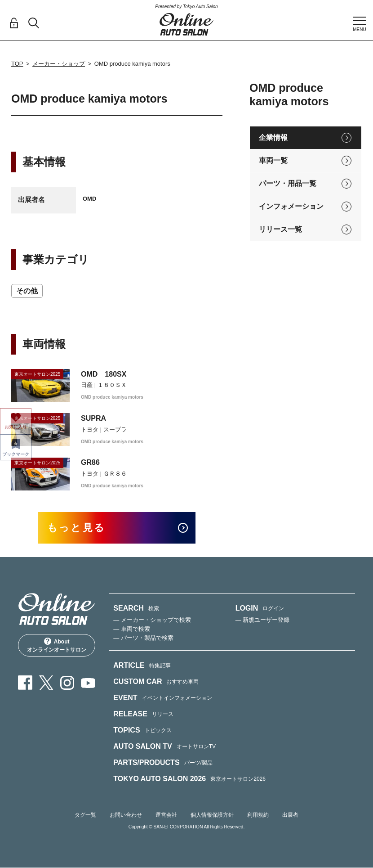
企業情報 (273, 137)
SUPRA (93, 418)
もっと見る (77, 528)
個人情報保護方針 (212, 815)
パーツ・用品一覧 (288, 183)
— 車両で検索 (132, 629)
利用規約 (258, 815)
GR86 (90, 462)
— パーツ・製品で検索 (143, 638)
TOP (17, 64)
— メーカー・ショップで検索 (152, 620)
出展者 (290, 815)
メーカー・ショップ (59, 64)
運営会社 (166, 815)
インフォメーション (291, 206)
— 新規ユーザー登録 (263, 620)
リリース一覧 (280, 229)
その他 (27, 291)
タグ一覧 (85, 815)
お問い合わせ (126, 815)
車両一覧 (273, 160)
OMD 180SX (104, 374)
